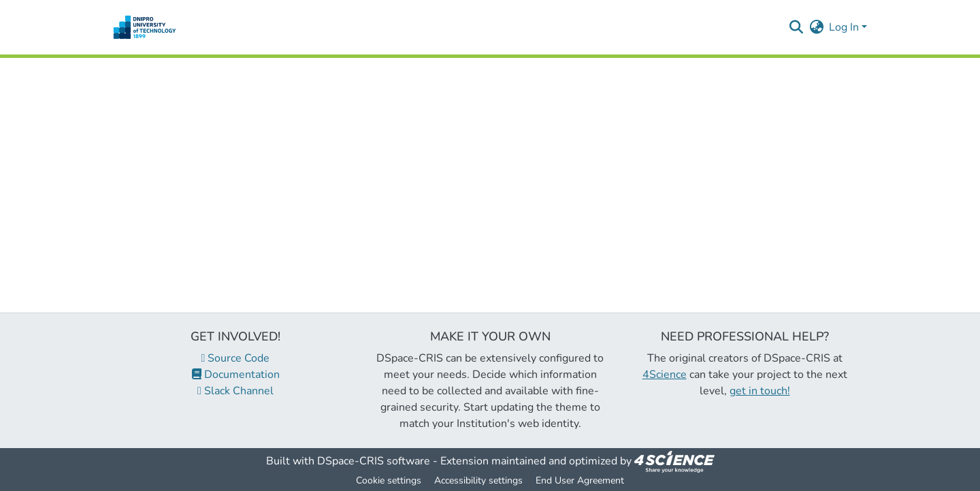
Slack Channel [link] (235, 391)
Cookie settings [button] (389, 480)
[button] (145, 27)
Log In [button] (845, 27)
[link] (674, 461)
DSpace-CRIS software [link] (374, 461)
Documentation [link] (236, 375)
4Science (665, 375)
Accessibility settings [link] (478, 480)
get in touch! (760, 391)
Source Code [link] (236, 358)
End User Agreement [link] (580, 480)
